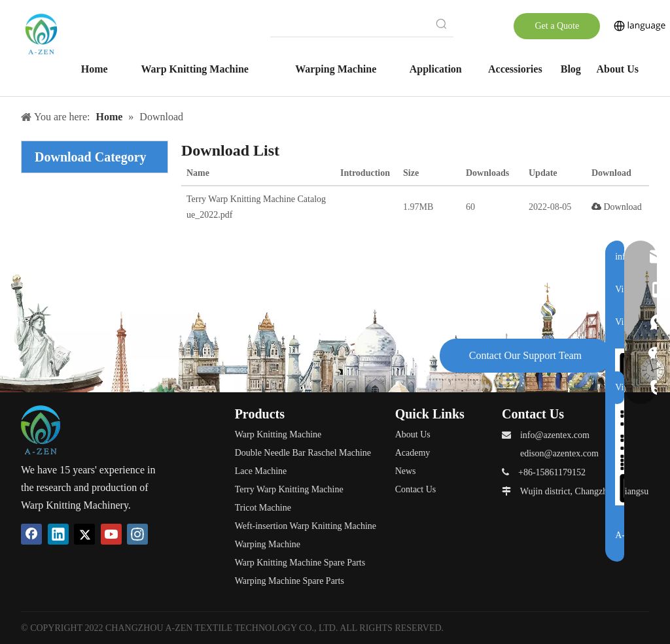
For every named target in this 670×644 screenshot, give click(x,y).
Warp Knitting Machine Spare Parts (300, 563)
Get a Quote (557, 26)
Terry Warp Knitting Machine (289, 489)
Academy (413, 453)
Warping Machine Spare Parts (290, 581)
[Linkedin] (58, 534)
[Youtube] (111, 534)
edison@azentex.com (559, 453)
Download (617, 207)
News (406, 471)
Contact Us (416, 489)
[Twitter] (84, 534)
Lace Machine (261, 471)
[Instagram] (137, 534)
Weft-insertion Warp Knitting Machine (306, 526)
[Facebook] (31, 534)
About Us (413, 434)
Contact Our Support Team (525, 355)
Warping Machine (268, 544)
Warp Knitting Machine (278, 434)
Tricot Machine (263, 508)
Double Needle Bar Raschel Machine (303, 453)
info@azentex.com (555, 435)
